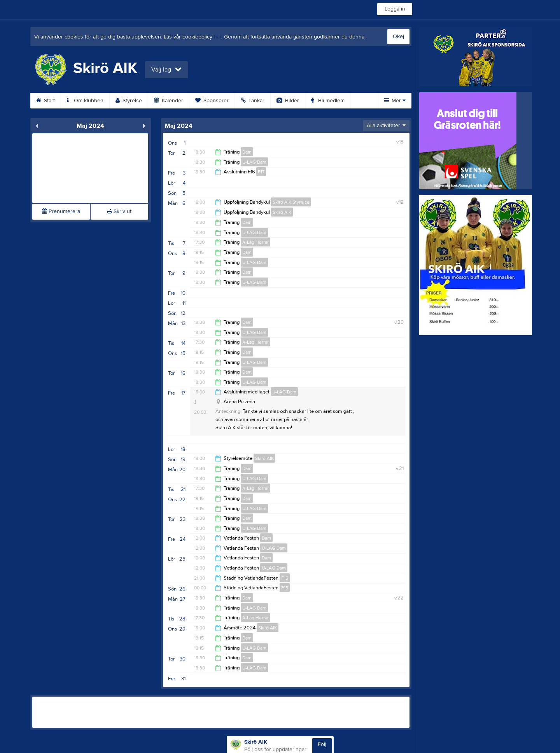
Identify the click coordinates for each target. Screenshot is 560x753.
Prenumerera (61, 211)
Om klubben (85, 101)
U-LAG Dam (254, 162)
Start (45, 101)
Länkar (253, 101)
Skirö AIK (282, 212)
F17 (261, 172)
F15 (285, 578)
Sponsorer (212, 101)
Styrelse (129, 101)
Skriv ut (119, 211)
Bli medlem (328, 101)
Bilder (288, 101)
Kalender (169, 101)
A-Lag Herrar (255, 242)
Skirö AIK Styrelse (291, 202)
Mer (395, 101)
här (218, 37)
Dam (247, 152)
